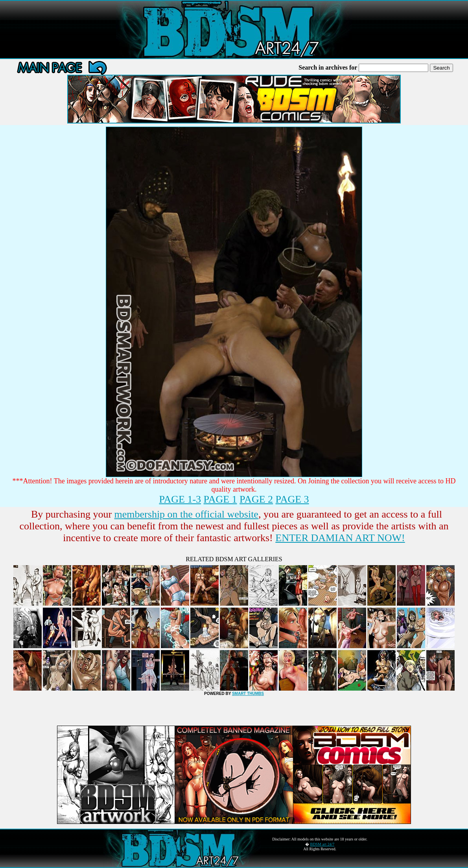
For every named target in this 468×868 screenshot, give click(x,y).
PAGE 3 (292, 499)
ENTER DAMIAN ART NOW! (340, 538)
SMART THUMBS (248, 694)
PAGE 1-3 (180, 499)
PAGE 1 (220, 499)
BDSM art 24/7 (322, 844)
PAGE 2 (256, 499)
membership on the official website (186, 514)
